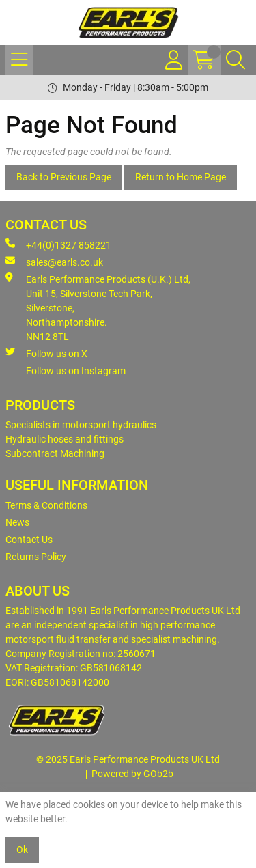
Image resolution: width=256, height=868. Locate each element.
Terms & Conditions (46, 505)
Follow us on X (46, 353)
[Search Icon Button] (236, 60)
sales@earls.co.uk (54, 262)
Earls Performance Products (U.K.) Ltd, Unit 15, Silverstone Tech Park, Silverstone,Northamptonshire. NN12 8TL (98, 307)
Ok (22, 850)
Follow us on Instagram (76, 371)
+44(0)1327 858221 (58, 244)
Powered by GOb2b (132, 774)
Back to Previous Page (64, 177)
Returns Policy (36, 557)
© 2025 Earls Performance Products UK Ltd (128, 759)
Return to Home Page (181, 177)
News (17, 522)
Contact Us (29, 540)
